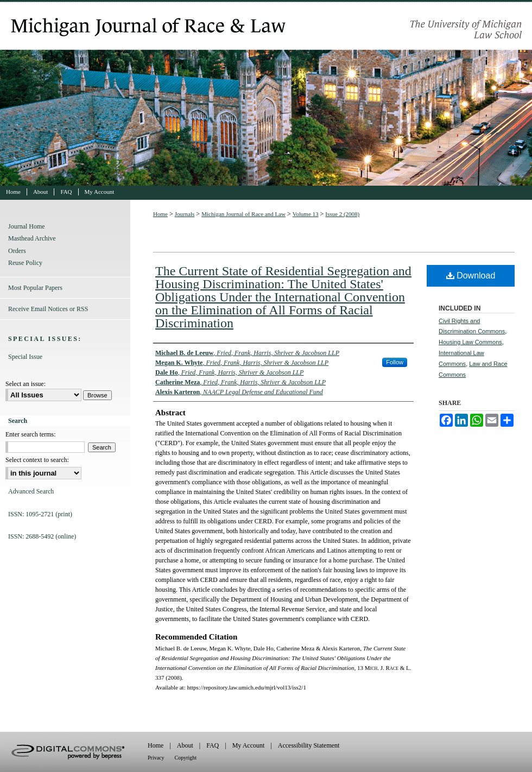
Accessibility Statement (309, 745)
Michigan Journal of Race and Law (266, 93)
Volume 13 (306, 214)
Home (160, 214)
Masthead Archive (32, 238)
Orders (17, 251)
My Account (249, 745)
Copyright (186, 758)
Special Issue (25, 357)
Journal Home (27, 226)
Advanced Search (31, 491)
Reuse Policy (25, 263)
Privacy (156, 758)
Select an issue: (26, 384)
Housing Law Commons (470, 342)
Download (471, 276)
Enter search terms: (31, 434)
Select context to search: (37, 460)
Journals (185, 214)
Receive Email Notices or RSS (48, 309)
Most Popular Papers (35, 288)
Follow (395, 362)
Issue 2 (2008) (342, 214)
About (185, 745)
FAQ (213, 745)
